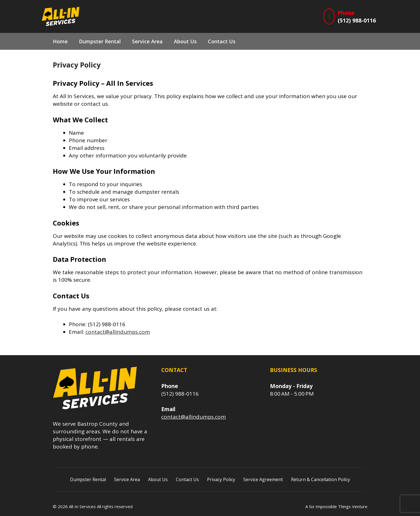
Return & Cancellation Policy (321, 479)
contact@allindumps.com (118, 332)
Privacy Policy (221, 479)
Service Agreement (263, 479)
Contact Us (222, 41)
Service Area (147, 41)
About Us (185, 41)
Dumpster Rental (100, 41)
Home (60, 41)
